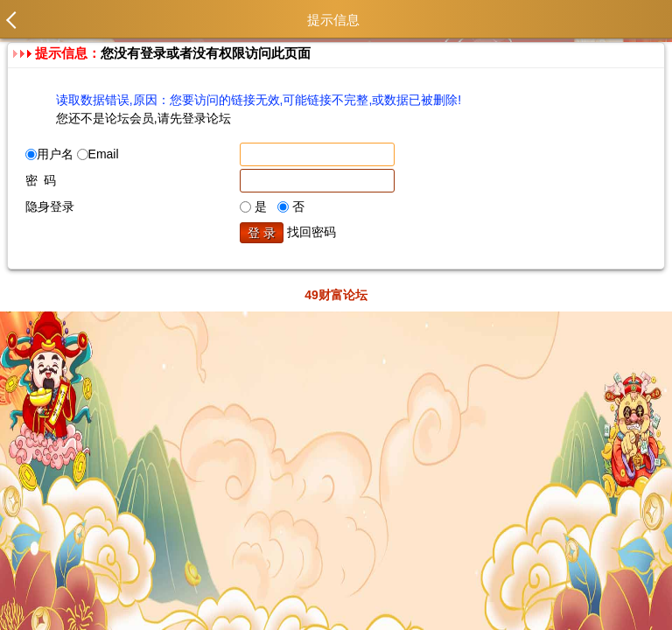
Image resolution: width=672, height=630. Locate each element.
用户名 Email (72, 154)
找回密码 (311, 232)
